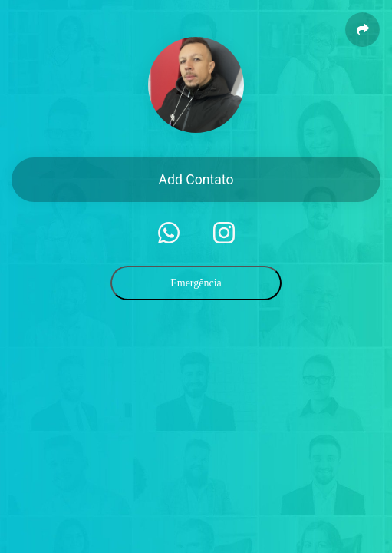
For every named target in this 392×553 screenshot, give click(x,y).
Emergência (196, 283)
